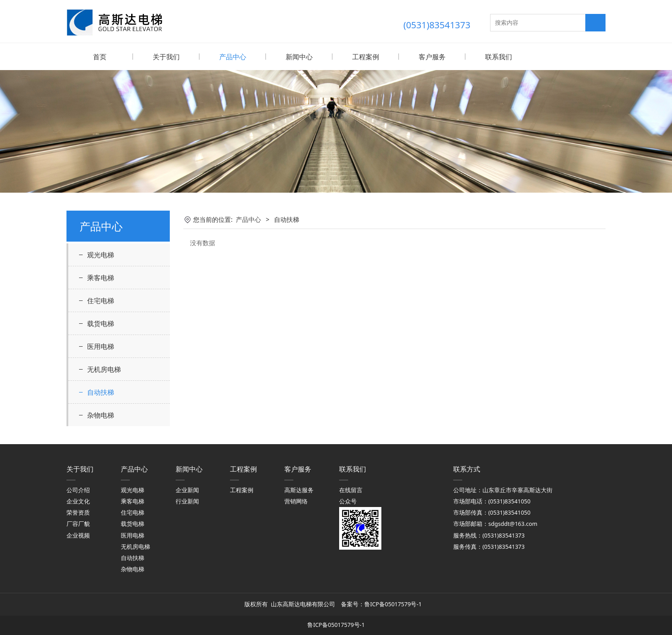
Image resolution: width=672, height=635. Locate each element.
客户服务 (432, 57)
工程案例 (366, 57)
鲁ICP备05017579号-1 (394, 604)
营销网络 (296, 501)
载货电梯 (101, 323)
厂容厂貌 (78, 523)
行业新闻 (187, 501)
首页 (100, 57)
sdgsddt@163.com (513, 523)
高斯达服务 (299, 490)
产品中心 (233, 57)
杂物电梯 (101, 415)
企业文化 (78, 501)
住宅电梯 (101, 300)
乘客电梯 (101, 277)
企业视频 (78, 535)
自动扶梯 (101, 392)
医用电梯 (101, 346)
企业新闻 (187, 490)
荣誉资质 (78, 512)
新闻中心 (299, 57)
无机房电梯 (104, 369)
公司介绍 (78, 490)
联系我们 (499, 57)
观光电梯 (101, 254)
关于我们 (166, 57)
